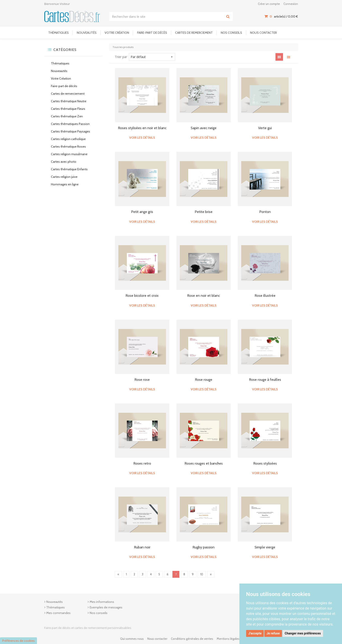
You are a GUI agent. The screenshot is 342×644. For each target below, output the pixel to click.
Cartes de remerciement (194, 33)
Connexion (291, 4)
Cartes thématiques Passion (70, 124)
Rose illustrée (265, 296)
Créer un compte (269, 4)
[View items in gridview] (279, 57)
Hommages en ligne (65, 184)
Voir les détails (142, 138)
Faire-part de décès (152, 33)
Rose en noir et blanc (203, 296)
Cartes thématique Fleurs (68, 109)
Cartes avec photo (64, 162)
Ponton (265, 212)
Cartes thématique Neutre (69, 101)
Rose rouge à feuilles (265, 380)
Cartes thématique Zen (67, 116)
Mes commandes (58, 613)
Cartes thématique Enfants (69, 169)
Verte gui (265, 128)
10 (202, 574)
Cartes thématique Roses (68, 146)
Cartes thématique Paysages (71, 131)
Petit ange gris (142, 212)
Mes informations (102, 602)
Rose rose (142, 380)
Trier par (121, 57)
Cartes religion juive (64, 177)
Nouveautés (87, 33)
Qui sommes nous (132, 639)
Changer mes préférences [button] (303, 633)
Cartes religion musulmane (69, 154)
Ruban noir (142, 547)
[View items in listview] (289, 57)
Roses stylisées (265, 463)
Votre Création (117, 33)
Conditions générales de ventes (192, 639)
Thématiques (59, 33)
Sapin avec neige (204, 128)
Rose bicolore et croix (142, 296)
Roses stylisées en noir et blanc (142, 128)
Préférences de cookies (18, 641)
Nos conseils (231, 33)
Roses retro (142, 463)
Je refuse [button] (273, 633)
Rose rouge (204, 380)
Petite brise (204, 212)
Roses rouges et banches (204, 463)
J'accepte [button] (255, 633)
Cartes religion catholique (68, 139)
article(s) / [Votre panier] (281, 16)
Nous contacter (263, 33)
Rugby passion (203, 547)
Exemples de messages (106, 607)
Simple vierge (265, 547)
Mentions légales (228, 639)
